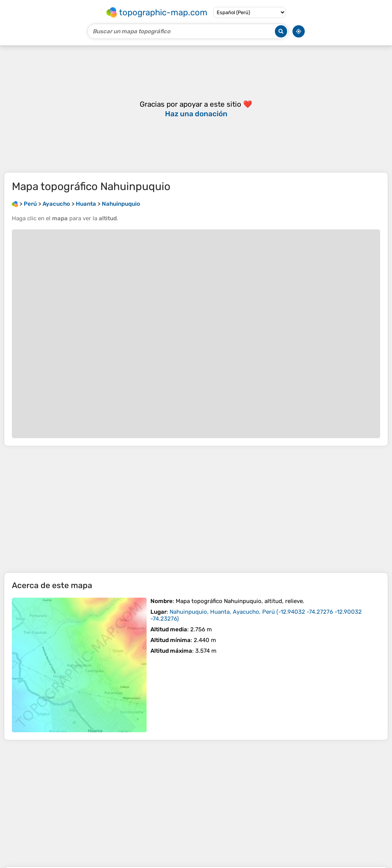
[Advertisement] (196, 509)
